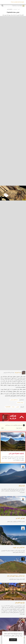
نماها (13, 407)
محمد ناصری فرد (18, 373)
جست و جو (2, 6)
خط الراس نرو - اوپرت (19, 547)
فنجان (18, 407)
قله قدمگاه (22, 486)
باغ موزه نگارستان (20, 603)
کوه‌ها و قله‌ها (20, 403)
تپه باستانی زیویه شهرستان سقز (16, 576)
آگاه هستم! (13, 640)
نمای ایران (15, 9)
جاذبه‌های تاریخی (10, 9)
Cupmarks (8, 407)
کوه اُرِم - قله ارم (20, 518)
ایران (19, 9)
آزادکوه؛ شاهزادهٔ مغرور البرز (16, 454)
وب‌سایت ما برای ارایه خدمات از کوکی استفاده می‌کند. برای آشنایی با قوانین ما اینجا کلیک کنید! (13, 635)
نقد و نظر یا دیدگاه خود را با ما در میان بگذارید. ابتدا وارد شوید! (13, 427)
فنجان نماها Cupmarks (13, 12)
